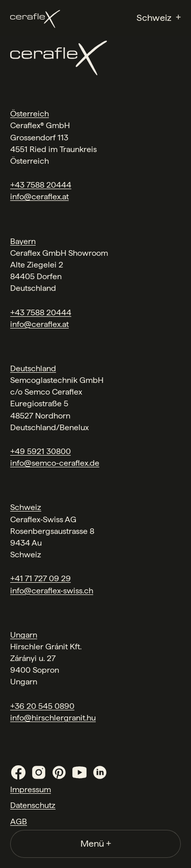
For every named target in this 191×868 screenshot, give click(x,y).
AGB (19, 821)
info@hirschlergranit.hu (53, 718)
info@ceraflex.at (39, 197)
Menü (96, 843)
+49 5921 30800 (40, 451)
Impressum (31, 789)
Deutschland (33, 368)
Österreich (30, 114)
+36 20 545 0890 (42, 706)
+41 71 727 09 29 (40, 578)
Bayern (23, 241)
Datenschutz (33, 805)
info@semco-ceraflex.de (55, 463)
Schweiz (26, 507)
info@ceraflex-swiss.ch (52, 591)
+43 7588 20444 (41, 185)
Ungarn (24, 635)
